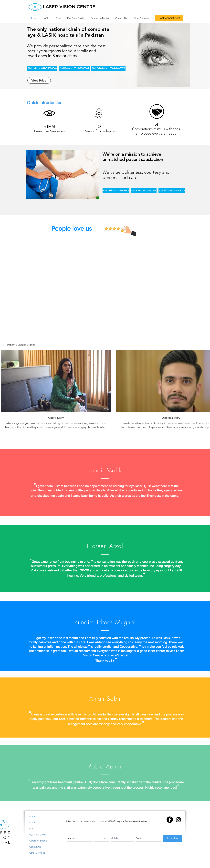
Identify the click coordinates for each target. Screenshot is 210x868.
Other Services (37, 853)
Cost (32, 829)
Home (32, 816)
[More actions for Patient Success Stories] (19, 345)
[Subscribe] (172, 838)
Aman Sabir (105, 699)
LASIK (33, 822)
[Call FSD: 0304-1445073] (172, 191)
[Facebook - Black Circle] (170, 820)
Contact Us (35, 847)
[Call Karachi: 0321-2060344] (74, 68)
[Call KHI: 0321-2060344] (144, 191)
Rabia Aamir (105, 766)
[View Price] (39, 80)
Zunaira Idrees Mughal (105, 622)
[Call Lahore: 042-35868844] (42, 68)
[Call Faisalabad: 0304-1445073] (108, 68)
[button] (19, 345)
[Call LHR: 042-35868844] (116, 191)
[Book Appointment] (169, 18)
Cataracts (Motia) (38, 841)
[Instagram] (178, 820)
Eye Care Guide (38, 835)
